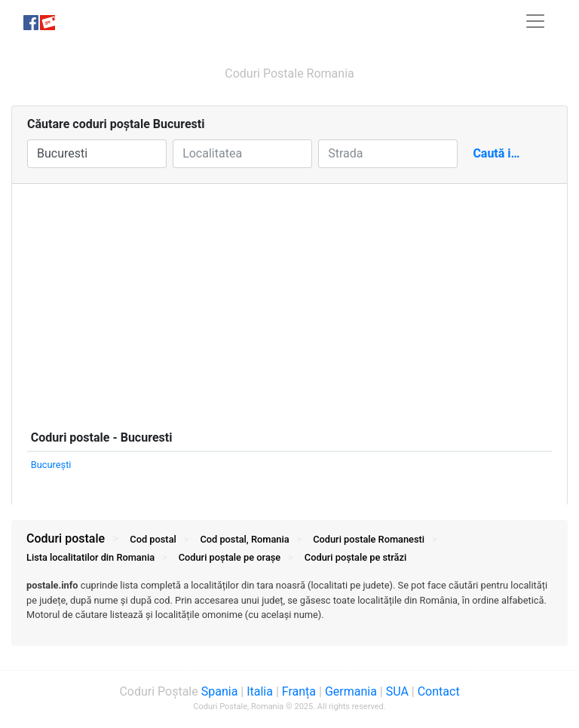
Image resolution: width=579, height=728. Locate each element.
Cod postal (153, 539)
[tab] (289, 607)
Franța (299, 691)
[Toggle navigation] (535, 21)
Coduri (369, 539)
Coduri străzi (355, 557)
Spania (220, 691)
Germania (351, 691)
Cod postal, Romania (244, 539)
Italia (260, 691)
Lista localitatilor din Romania (90, 557)
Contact (439, 691)
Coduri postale (66, 538)
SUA (397, 691)
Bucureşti (51, 465)
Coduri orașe (230, 557)
